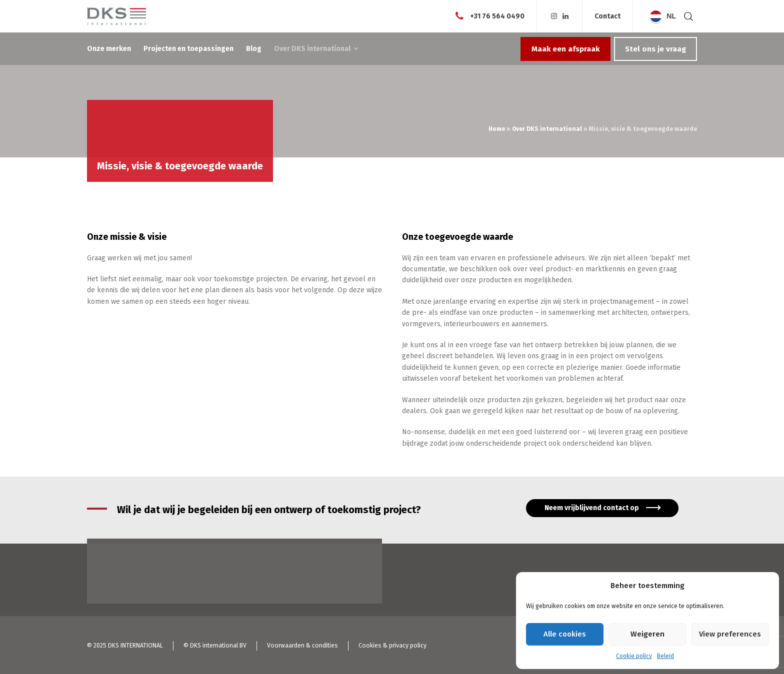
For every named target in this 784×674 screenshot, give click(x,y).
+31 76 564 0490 (497, 16)
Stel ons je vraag (655, 49)
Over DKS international (547, 129)
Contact (607, 16)
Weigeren (647, 634)
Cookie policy (634, 656)
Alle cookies (565, 634)
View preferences (730, 634)
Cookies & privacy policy (392, 646)
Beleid (665, 656)
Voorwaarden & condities (302, 646)
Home (497, 129)
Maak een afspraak (565, 49)
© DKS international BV (215, 646)
